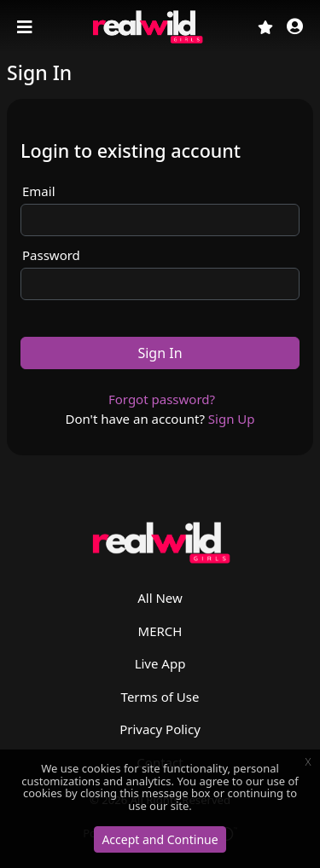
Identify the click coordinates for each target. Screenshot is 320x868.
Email (39, 191)
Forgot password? (162, 399)
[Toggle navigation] (26, 27)
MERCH (160, 631)
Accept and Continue (160, 839)
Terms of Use (160, 697)
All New (160, 598)
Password (51, 255)
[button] (295, 28)
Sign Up (232, 419)
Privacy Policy (160, 729)
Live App (160, 663)
